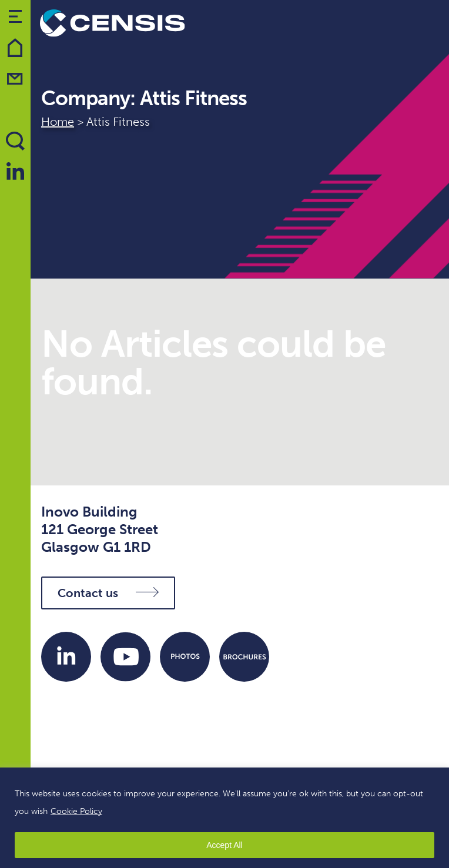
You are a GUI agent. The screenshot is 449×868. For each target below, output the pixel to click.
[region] (224, 818)
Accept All (224, 845)
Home (58, 122)
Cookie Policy (76, 811)
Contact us (108, 593)
